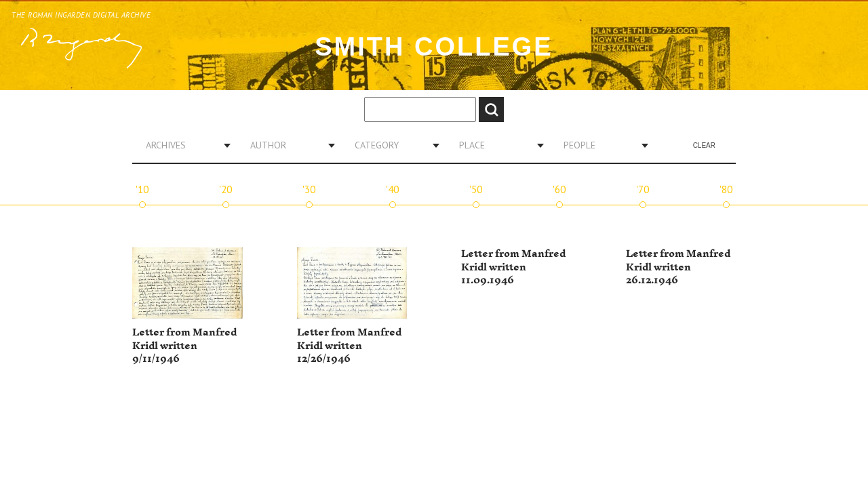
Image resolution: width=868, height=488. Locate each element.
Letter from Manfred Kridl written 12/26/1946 (349, 346)
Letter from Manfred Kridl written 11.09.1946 (513, 267)
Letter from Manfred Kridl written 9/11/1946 (184, 346)
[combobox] (183, 145)
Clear (704, 145)
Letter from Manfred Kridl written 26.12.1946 (678, 267)
